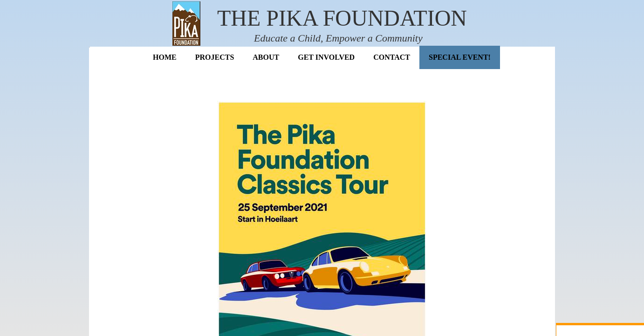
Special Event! (460, 57)
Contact (392, 57)
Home (165, 57)
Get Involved (326, 57)
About (266, 57)
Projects (215, 57)
